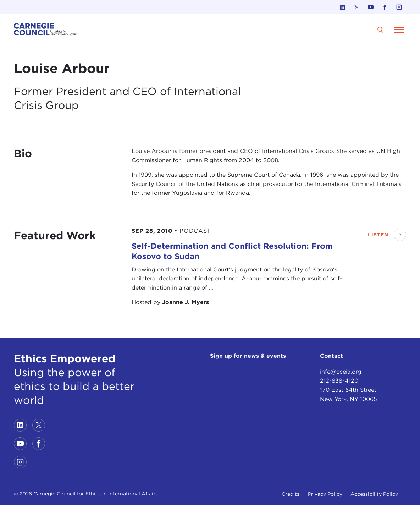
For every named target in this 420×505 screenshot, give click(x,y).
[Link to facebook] (385, 7)
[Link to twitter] (357, 7)
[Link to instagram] (399, 7)
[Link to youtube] (371, 7)
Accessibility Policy (374, 494)
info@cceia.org (341, 372)
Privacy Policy (325, 494)
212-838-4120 (339, 381)
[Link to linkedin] (342, 7)
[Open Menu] (399, 29)
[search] (380, 30)
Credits (291, 494)
